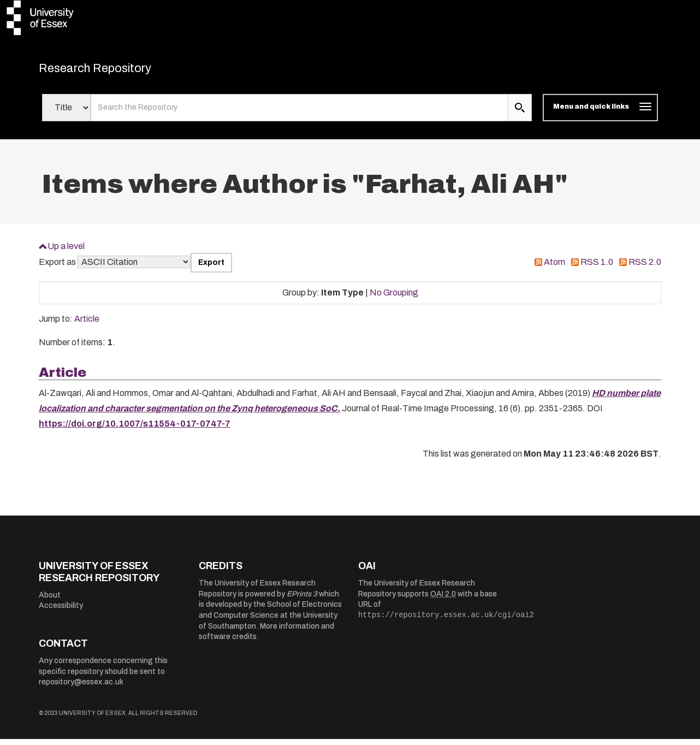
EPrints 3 (302, 599)
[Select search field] (66, 114)
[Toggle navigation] (600, 114)
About (50, 601)
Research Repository (115, 71)
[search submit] (520, 114)
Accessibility (61, 611)
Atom (554, 268)
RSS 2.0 (645, 268)
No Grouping (394, 298)
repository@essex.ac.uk (81, 688)
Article (87, 325)
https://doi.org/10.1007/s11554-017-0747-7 (135, 430)
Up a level (66, 252)
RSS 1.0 (597, 268)
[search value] (299, 114)
